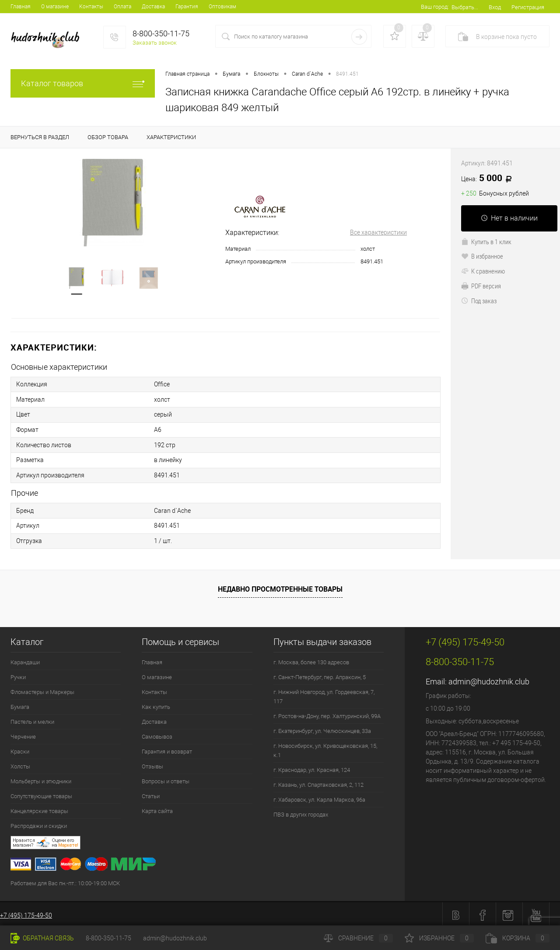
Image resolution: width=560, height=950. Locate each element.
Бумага (20, 704)
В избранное (482, 256)
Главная (21, 7)
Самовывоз (157, 734)
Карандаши (25, 660)
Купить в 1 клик (486, 242)
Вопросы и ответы (166, 779)
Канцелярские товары (39, 808)
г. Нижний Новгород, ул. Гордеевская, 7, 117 (324, 694)
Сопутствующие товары (41, 794)
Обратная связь (42, 938)
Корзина (518, 938)
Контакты (91, 7)
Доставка (153, 7)
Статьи (151, 794)
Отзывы (152, 764)
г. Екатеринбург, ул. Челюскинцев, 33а (322, 728)
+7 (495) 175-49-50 (26, 913)
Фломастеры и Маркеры (42, 689)
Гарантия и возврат (167, 749)
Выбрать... (465, 7)
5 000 (490, 179)
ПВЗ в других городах (301, 812)
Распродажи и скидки (39, 823)
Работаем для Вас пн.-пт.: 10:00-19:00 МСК (65, 881)
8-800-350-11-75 (108, 938)
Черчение (23, 734)
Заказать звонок (155, 43)
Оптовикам (222, 7)
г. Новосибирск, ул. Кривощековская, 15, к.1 (325, 748)
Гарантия (187, 7)
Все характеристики (378, 232)
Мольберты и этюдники (41, 779)
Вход (495, 7)
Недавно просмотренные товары (280, 586)
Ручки (18, 675)
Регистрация (528, 7)
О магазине (55, 7)
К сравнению (483, 271)
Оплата (122, 7)
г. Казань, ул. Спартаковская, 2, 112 (318, 782)
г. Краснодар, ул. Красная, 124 (312, 767)
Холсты (20, 764)
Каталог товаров (83, 83)
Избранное (439, 938)
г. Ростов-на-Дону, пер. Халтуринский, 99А (327, 713)
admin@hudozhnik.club (489, 679)
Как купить (156, 704)
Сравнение (358, 938)
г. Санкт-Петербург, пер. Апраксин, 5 (320, 675)
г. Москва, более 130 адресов (311, 660)
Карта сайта (157, 808)
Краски (20, 749)
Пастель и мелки (32, 719)
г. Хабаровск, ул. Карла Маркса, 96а (319, 797)
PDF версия (481, 286)
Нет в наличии (509, 218)
